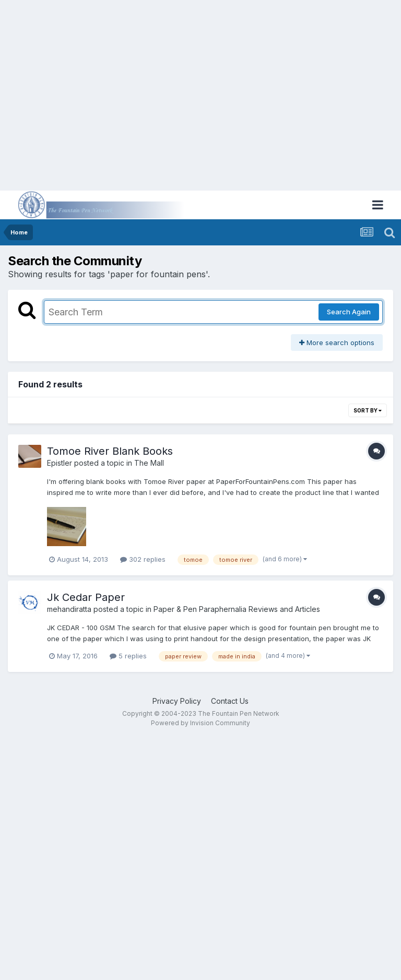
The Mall (149, 463)
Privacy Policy (177, 701)
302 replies (143, 559)
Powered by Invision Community (200, 723)
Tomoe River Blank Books (110, 451)
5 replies (128, 656)
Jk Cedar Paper (86, 597)
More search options (337, 343)
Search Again (349, 312)
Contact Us (230, 701)
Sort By (368, 410)
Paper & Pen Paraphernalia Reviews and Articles (237, 609)
